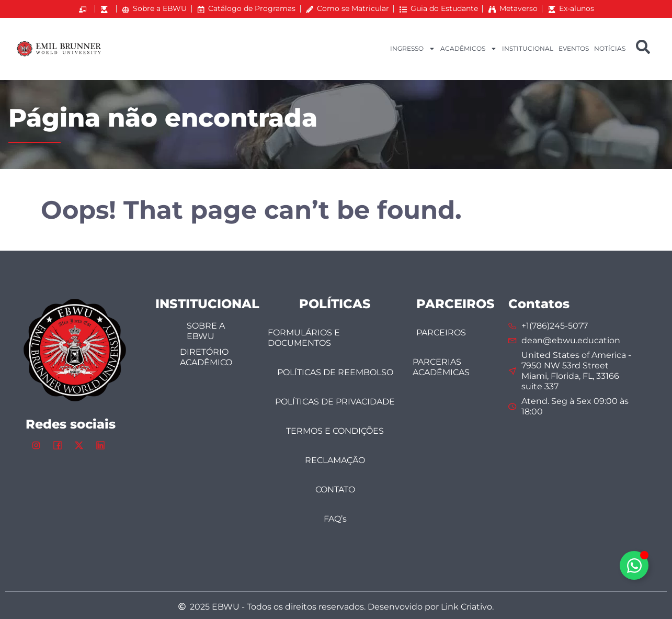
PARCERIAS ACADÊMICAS (441, 367)
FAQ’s (335, 519)
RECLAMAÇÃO (335, 460)
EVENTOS (574, 48)
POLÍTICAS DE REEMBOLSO (335, 372)
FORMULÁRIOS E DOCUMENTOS (304, 338)
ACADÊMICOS (469, 49)
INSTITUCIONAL (528, 48)
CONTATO (335, 489)
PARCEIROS (441, 333)
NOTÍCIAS (610, 48)
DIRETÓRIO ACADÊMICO (206, 357)
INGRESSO (413, 49)
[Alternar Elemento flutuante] (634, 565)
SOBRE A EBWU (206, 331)
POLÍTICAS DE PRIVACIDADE (335, 402)
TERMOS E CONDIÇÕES (335, 431)
